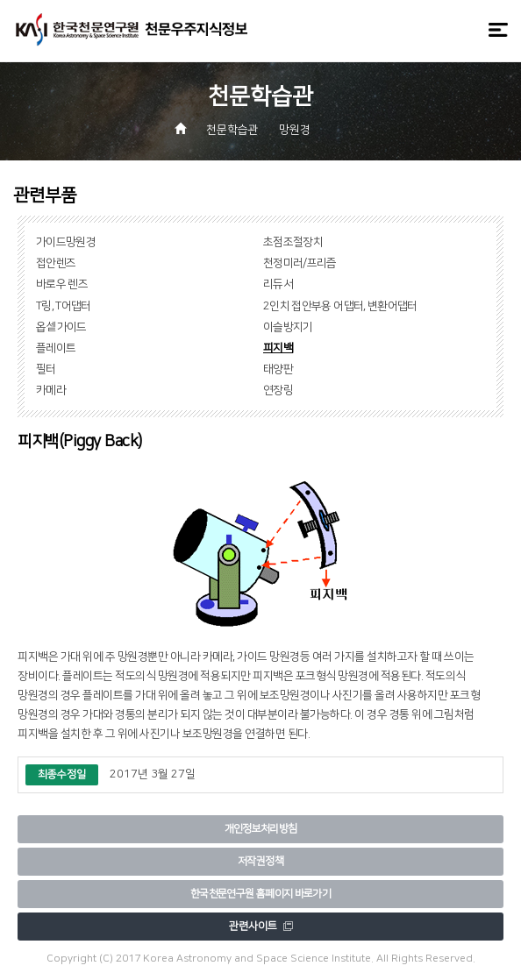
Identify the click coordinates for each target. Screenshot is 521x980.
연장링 (278, 390)
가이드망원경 (66, 242)
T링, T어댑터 (64, 306)
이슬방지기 (288, 327)
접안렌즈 (56, 263)
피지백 (278, 348)
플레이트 (56, 348)
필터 (46, 369)
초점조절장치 (293, 242)
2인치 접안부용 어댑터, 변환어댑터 (340, 306)
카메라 (51, 390)
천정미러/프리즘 (300, 263)
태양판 (278, 369)
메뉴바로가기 (0, 0)
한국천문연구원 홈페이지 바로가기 (260, 894)
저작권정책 (260, 861)
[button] (334, 131)
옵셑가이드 (61, 327)
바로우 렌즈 (62, 284)
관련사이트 (261, 926)
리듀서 (278, 284)
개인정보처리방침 (261, 829)
